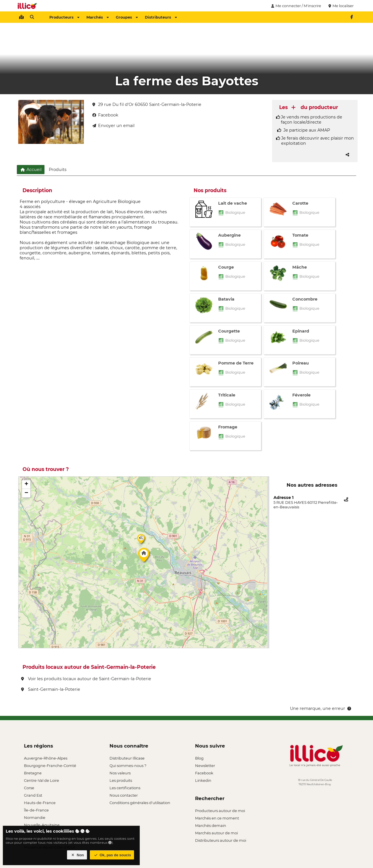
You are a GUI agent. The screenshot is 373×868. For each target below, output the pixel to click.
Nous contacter (124, 795)
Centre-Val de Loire (41, 780)
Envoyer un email (113, 126)
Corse (29, 788)
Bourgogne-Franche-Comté (50, 766)
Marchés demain (211, 825)
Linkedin (203, 780)
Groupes (127, 17)
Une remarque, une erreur (321, 708)
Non (77, 855)
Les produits (121, 780)
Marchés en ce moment (217, 818)
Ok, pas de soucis (112, 855)
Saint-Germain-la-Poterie (51, 689)
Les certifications (125, 788)
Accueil (31, 170)
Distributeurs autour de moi (221, 840)
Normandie (35, 817)
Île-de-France (36, 810)
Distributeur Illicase (127, 758)
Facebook (204, 773)
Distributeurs (161, 17)
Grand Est (33, 795)
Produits (58, 170)
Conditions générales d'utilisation (140, 803)
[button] (144, 556)
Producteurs (64, 17)
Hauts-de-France (40, 803)
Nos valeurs (120, 773)
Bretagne (33, 773)
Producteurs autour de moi (220, 811)
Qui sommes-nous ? (128, 766)
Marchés (98, 17)
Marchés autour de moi (216, 833)
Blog (199, 758)
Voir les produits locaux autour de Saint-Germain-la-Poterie (86, 679)
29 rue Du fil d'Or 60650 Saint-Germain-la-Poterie (147, 104)
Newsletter (205, 766)
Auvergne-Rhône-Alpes (46, 758)
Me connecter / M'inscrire (295, 6)
